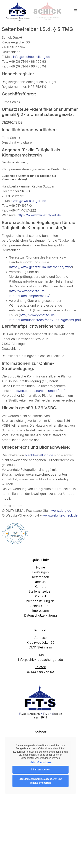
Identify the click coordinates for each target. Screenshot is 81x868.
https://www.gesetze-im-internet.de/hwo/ (41, 267)
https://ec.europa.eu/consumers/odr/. (38, 391)
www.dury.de (61, 511)
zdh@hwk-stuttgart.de (30, 201)
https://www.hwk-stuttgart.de (39, 215)
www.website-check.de (60, 515)
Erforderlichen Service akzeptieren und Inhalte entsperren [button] (40, 781)
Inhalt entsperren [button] (40, 770)
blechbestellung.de (39, 455)
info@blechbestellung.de (32, 57)
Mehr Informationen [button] (40, 762)
